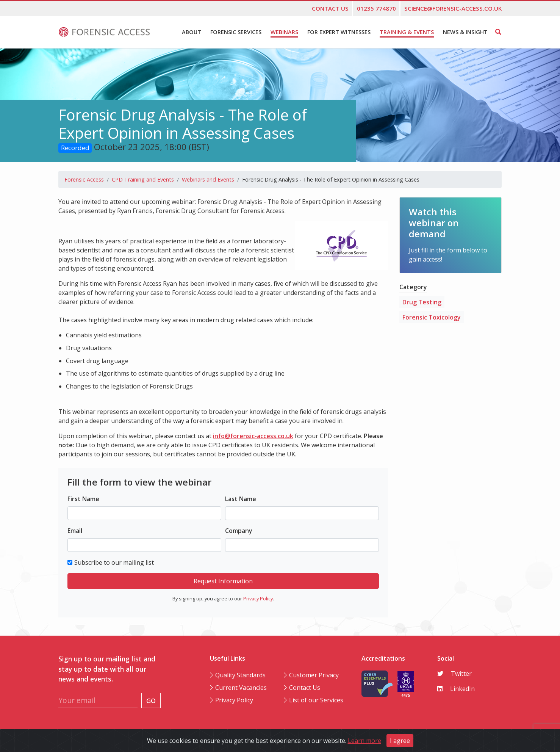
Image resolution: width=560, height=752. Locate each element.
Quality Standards (240, 675)
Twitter (454, 674)
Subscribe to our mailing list (114, 562)
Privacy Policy (258, 598)
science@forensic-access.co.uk (453, 8)
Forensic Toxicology (432, 317)
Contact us (330, 8)
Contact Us (305, 688)
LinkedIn (456, 689)
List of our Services (316, 700)
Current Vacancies (241, 688)
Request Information (223, 581)
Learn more (364, 741)
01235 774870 (376, 8)
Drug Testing (422, 302)
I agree (400, 741)
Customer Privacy (314, 675)
